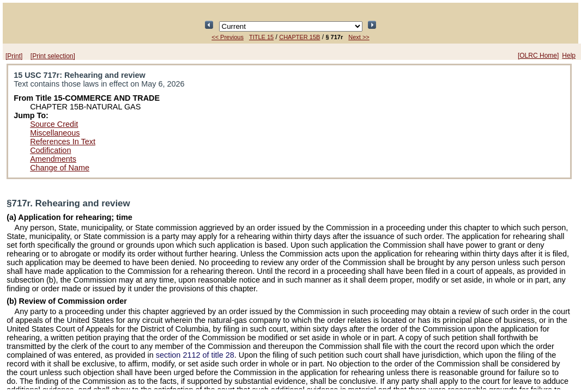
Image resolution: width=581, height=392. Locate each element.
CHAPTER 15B (299, 37)
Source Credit (54, 124)
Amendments (53, 159)
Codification (50, 150)
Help (569, 56)
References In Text (63, 142)
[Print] (14, 56)
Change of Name (60, 168)
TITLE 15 (261, 37)
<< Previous (228, 37)
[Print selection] (53, 56)
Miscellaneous (55, 133)
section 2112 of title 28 (195, 355)
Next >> (359, 37)
